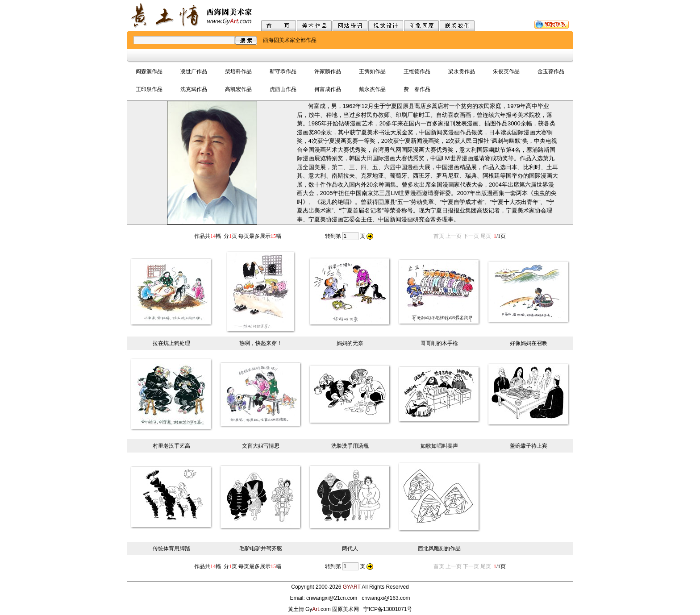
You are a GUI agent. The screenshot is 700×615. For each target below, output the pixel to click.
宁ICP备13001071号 (388, 609)
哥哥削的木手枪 (439, 343)
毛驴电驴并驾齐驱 (261, 549)
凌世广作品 (194, 71)
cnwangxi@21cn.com (332, 598)
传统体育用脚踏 (171, 549)
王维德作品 (417, 71)
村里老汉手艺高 (171, 446)
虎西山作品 (283, 89)
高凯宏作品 (238, 89)
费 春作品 (417, 89)
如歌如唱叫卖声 (439, 446)
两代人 (350, 549)
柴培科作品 (238, 71)
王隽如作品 (372, 71)
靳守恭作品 (283, 71)
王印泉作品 (149, 89)
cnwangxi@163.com (386, 598)
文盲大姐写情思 (261, 446)
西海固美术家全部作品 (290, 40)
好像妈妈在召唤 (529, 343)
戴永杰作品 (372, 89)
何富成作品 (328, 89)
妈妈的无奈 (350, 343)
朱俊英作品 (506, 71)
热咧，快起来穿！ (261, 343)
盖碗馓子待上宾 (529, 446)
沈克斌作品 (194, 89)
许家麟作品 (328, 71)
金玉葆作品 (551, 71)
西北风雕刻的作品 (439, 549)
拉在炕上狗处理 (171, 343)
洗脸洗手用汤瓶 (350, 446)
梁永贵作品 (462, 71)
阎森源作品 (149, 71)
